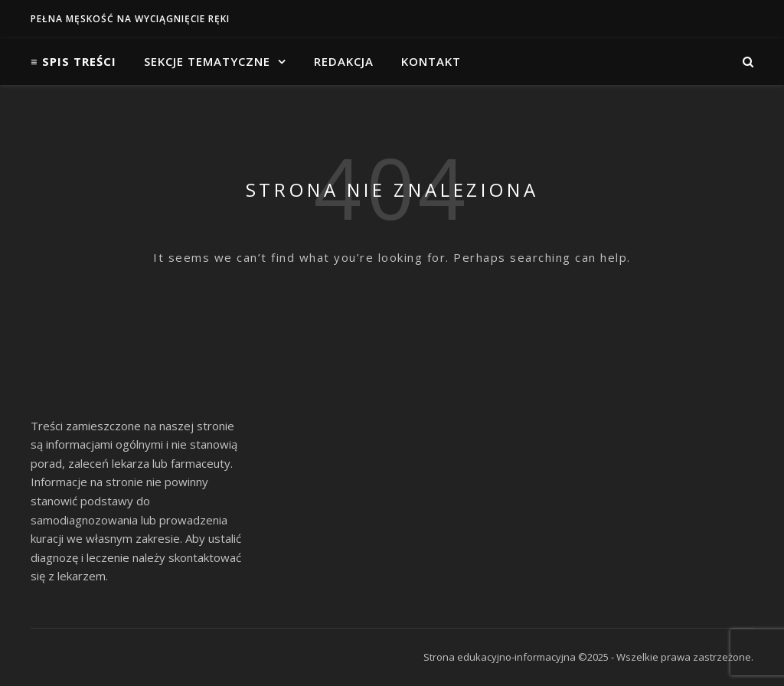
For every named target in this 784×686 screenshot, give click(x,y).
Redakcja (344, 61)
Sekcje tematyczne (207, 61)
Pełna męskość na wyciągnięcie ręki (130, 19)
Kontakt (431, 61)
